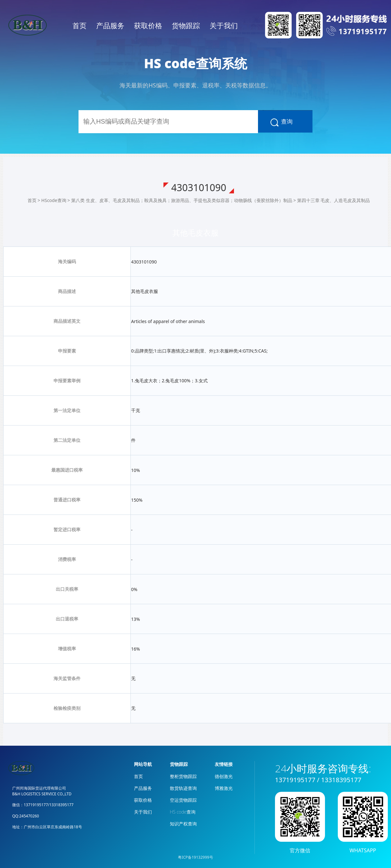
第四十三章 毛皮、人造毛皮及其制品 (334, 200)
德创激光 (224, 776)
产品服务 (110, 25)
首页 (79, 25)
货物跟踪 (186, 25)
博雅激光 (224, 788)
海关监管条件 (67, 678)
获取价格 (148, 25)
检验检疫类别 (67, 708)
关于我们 (224, 25)
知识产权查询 (183, 824)
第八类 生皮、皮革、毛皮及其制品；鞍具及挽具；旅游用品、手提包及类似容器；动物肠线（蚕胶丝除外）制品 (182, 200)
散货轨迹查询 (183, 788)
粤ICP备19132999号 (195, 857)
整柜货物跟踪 (183, 776)
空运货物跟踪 (183, 800)
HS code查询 (183, 812)
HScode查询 (54, 200)
